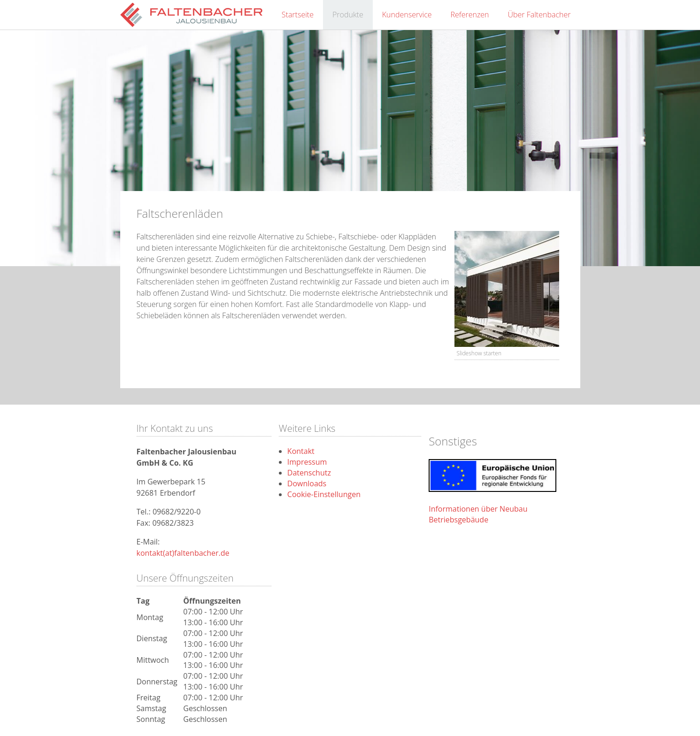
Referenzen (470, 15)
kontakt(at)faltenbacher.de (183, 553)
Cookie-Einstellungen (324, 494)
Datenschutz (309, 473)
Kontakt (301, 451)
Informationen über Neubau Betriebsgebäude (478, 514)
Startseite (298, 15)
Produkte (348, 15)
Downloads (307, 483)
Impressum (307, 462)
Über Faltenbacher (539, 15)
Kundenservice (407, 15)
